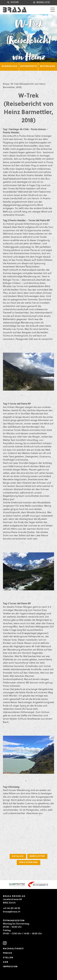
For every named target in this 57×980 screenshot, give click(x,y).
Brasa (6, 84)
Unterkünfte (29, 66)
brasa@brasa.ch (12, 912)
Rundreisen (10, 66)
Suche (15, 2)
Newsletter (37, 856)
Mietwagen (48, 66)
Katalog (18, 856)
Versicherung (29, 862)
